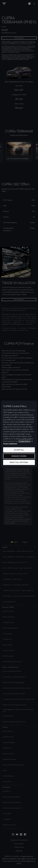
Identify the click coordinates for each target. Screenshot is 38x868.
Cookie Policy (24, 441)
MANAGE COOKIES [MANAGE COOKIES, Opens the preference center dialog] (19, 456)
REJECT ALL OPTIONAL (19, 462)
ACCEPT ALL (19, 450)
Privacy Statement (10, 444)
